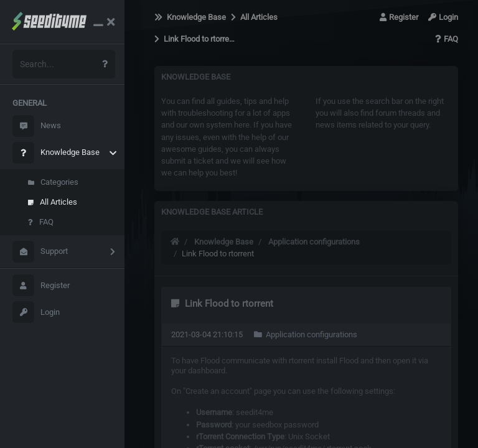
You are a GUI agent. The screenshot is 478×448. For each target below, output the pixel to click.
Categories (53, 182)
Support (40, 252)
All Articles (53, 202)
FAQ (41, 222)
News (37, 126)
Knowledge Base (56, 153)
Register (41, 285)
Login (36, 312)
